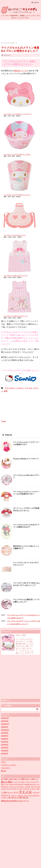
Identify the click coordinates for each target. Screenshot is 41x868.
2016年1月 (5, 727)
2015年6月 (5, 739)
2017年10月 (5, 724)
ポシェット (10, 793)
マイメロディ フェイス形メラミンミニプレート (18, 114)
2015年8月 (5, 733)
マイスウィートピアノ (9, 765)
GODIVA (11, 779)
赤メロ (17, 798)
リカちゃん (20, 796)
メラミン (14, 796)
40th (2, 779)
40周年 (6, 779)
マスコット (6, 795)
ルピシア (26, 796)
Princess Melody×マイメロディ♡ (26, 459)
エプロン (20, 388)
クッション (33, 782)
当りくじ (5, 798)
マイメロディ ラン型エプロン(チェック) (16, 316)
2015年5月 (5, 742)
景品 (13, 798)
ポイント (34, 789)
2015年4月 (5, 745)
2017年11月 (5, 721)
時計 (10, 798)
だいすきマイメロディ (20, 10)
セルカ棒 (27, 784)
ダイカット (5, 787)
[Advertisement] (20, 677)
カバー (27, 782)
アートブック (16, 782)
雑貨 (21, 798)
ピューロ (9, 789)
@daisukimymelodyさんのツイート (15, 801)
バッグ (28, 787)
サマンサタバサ (19, 784)
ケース (7, 784)
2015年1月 (5, 754)
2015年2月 (5, 751)
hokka (15, 779)
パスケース (34, 787)
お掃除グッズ (34, 779)
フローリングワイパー (25, 789)
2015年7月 (5, 736)
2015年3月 (5, 748)
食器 (6, 391)
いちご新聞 (21, 779)
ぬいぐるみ (7, 782)
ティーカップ (12, 787)
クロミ (3, 762)
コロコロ (11, 784)
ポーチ (16, 793)
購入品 (3, 771)
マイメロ (28, 388)
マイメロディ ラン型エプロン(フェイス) (16, 276)
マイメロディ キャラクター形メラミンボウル (17, 155)
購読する (6, 700)
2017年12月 (5, 718)
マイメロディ (10, 388)
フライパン (15, 789)
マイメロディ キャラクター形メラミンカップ (17, 195)
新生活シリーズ (21, 71)
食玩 (27, 798)
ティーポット (20, 787)
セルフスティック (34, 784)
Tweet (4, 421)
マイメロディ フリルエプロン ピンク (15, 235)
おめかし (28, 779)
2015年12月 (5, 730)
